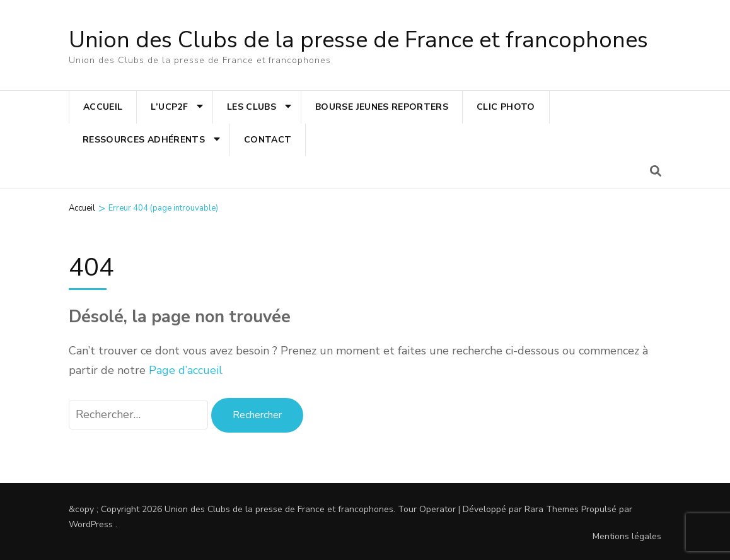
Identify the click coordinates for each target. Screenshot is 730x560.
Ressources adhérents (144, 140)
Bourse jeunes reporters (382, 107)
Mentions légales (627, 536)
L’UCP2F (169, 107)
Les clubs (252, 107)
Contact (268, 140)
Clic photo (506, 107)
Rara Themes (552, 509)
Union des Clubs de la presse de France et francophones (358, 40)
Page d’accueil (186, 370)
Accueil (103, 107)
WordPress (91, 524)
